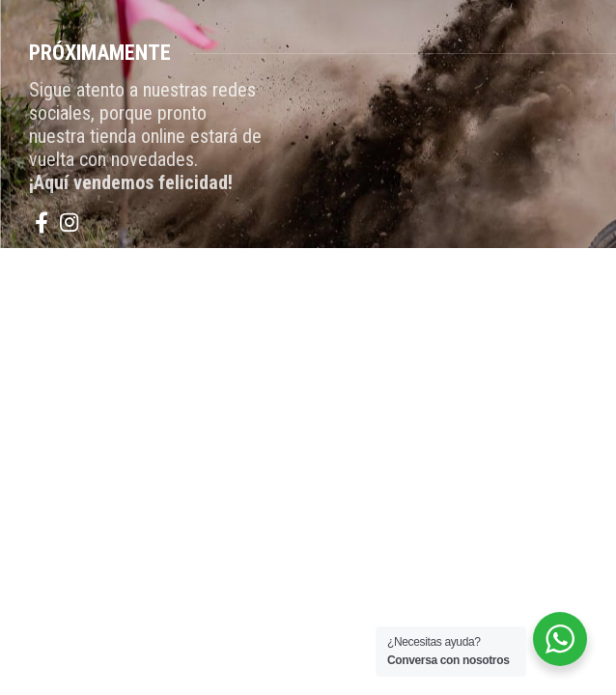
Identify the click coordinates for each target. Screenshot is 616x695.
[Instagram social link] (69, 222)
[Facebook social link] (42, 222)
